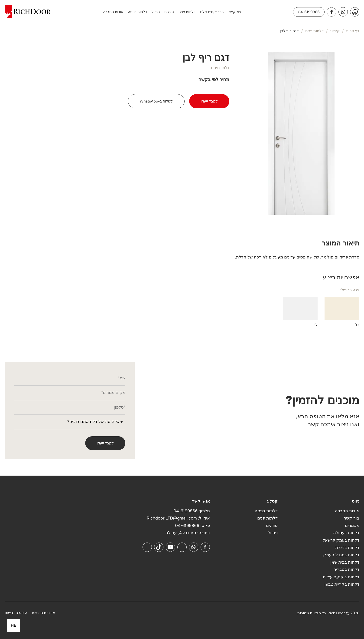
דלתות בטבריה (346, 569)
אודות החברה (113, 12)
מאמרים (352, 526)
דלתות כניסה (137, 12)
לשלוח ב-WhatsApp (156, 101)
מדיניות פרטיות (44, 613)
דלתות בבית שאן (345, 562)
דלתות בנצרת (347, 548)
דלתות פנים (187, 12)
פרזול (156, 12)
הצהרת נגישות (16, 613)
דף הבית (353, 31)
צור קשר (235, 12)
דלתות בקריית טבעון (341, 584)
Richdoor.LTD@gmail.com (172, 518)
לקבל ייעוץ (209, 101)
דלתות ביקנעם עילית (341, 577)
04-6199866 (309, 12)
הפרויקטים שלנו (212, 12)
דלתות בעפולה (346, 533)
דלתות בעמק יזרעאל (341, 540)
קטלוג (335, 31)
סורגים (169, 12)
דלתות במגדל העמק (341, 555)
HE (13, 625)
